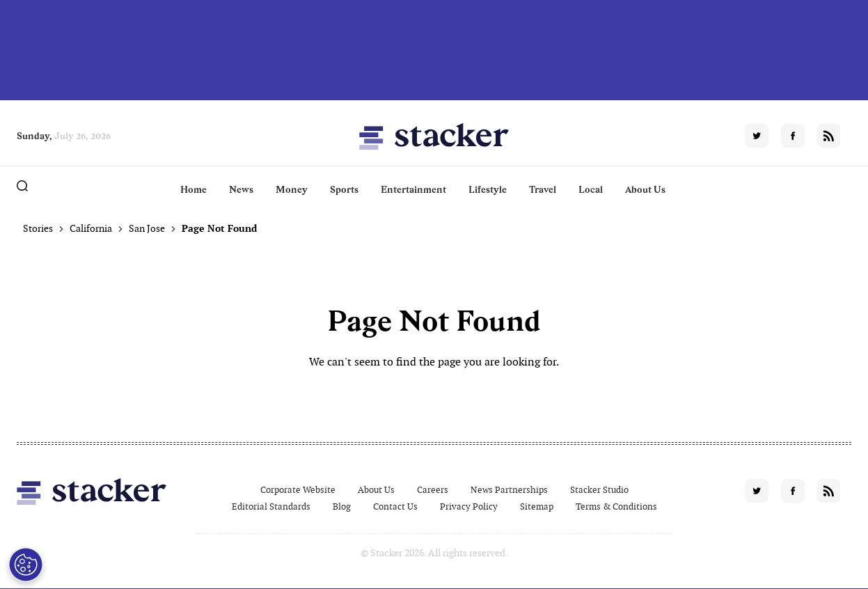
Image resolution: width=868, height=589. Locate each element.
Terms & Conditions (616, 506)
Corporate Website (298, 490)
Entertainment (413, 189)
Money (292, 189)
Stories (38, 228)
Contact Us (395, 506)
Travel (543, 189)
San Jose (147, 228)
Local (591, 189)
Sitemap (537, 506)
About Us (645, 189)
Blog (342, 506)
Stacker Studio (599, 490)
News (241, 189)
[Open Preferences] (26, 565)
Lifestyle (488, 189)
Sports (344, 189)
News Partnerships (509, 490)
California (91, 228)
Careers (433, 490)
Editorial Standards (271, 506)
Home (194, 189)
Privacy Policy (469, 506)
